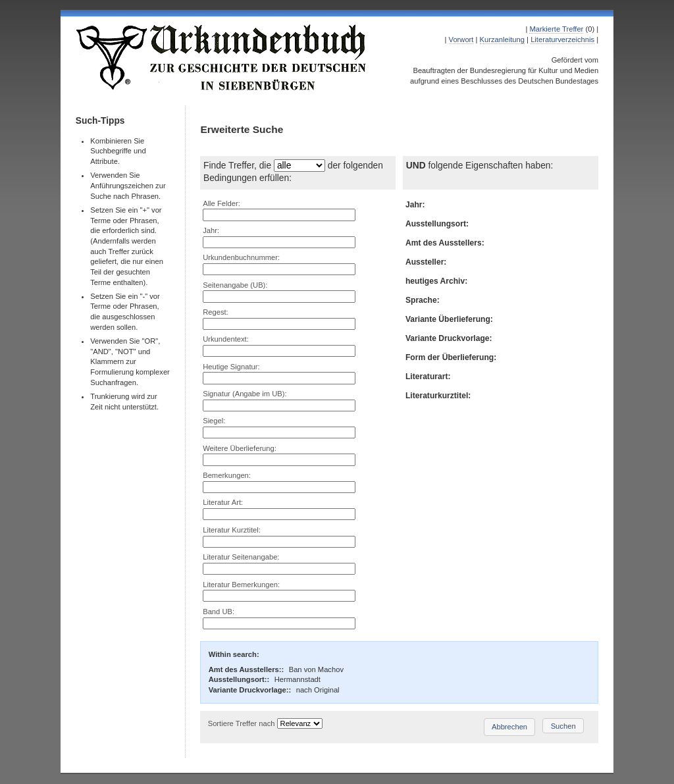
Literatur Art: (223, 502)
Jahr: (211, 230)
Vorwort (461, 39)
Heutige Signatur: (231, 367)
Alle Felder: (221, 203)
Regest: (216, 312)
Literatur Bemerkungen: (241, 585)
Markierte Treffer (556, 29)
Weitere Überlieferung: (240, 448)
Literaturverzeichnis (562, 39)
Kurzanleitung (502, 39)
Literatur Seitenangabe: (241, 557)
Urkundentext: (226, 339)
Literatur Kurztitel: (232, 530)
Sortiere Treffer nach (242, 723)
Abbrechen (509, 727)
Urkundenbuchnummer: (241, 257)
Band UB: (219, 612)
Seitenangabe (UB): (235, 285)
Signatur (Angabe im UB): (245, 394)
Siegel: (214, 421)
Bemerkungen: (227, 475)
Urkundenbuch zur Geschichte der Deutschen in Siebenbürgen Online (222, 57)
